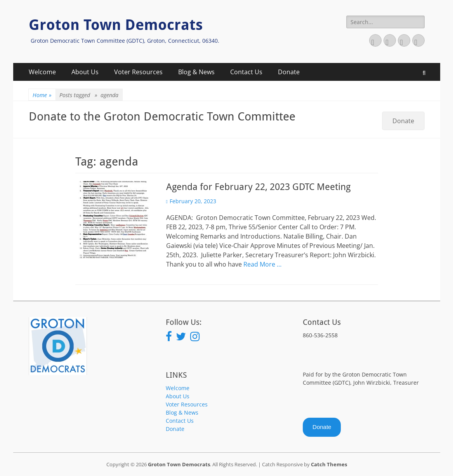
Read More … (262, 264)
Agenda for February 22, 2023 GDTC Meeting (258, 187)
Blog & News (196, 72)
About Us (85, 72)
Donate (289, 72)
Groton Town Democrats (116, 25)
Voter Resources (138, 72)
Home (42, 95)
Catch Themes (329, 464)
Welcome (42, 72)
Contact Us (246, 72)
